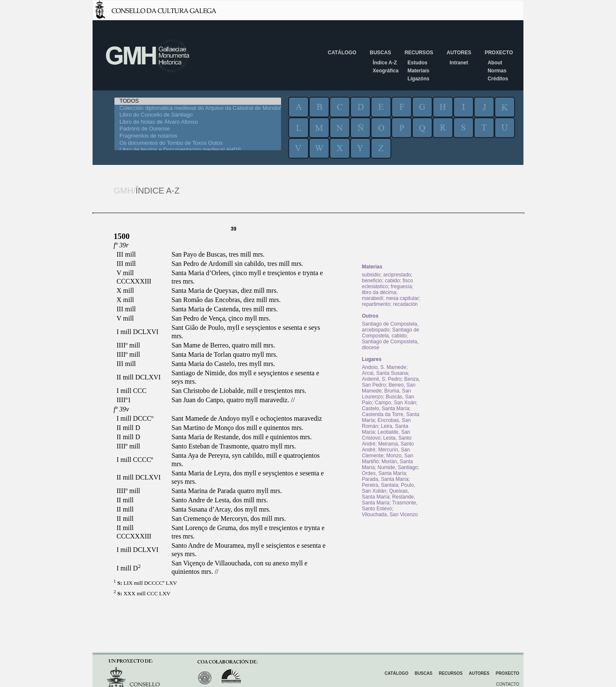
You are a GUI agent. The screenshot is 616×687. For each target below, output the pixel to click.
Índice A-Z (385, 63)
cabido (392, 281)
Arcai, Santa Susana (385, 373)
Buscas (381, 53)
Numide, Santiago (397, 467)
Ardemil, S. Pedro (382, 379)
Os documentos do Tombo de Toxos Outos (198, 143)
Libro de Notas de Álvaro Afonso (198, 122)
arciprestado (397, 275)
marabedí (373, 298)
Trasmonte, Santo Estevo (390, 506)
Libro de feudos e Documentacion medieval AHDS (198, 150)
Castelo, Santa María (386, 408)
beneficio (372, 281)
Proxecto (499, 53)
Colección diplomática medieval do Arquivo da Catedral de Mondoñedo (198, 108)
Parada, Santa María (385, 479)
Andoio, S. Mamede (384, 367)
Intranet (459, 63)
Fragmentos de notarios (198, 136)
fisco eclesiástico (387, 284)
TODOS (198, 101)
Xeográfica (386, 71)
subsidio (371, 275)
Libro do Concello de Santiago (198, 115)
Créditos (498, 79)
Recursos (419, 53)
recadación (405, 304)
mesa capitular (402, 298)
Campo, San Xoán (396, 403)
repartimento (376, 304)
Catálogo (342, 53)
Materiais (418, 71)
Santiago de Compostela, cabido (390, 333)
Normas (497, 71)
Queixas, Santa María (385, 494)
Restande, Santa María (389, 500)
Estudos (417, 63)
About (495, 63)
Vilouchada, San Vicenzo (390, 515)
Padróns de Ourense (198, 129)
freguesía (401, 286)
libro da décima (379, 292)
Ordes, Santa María (384, 473)
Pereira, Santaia (380, 485)
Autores (459, 53)
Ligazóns (418, 79)
